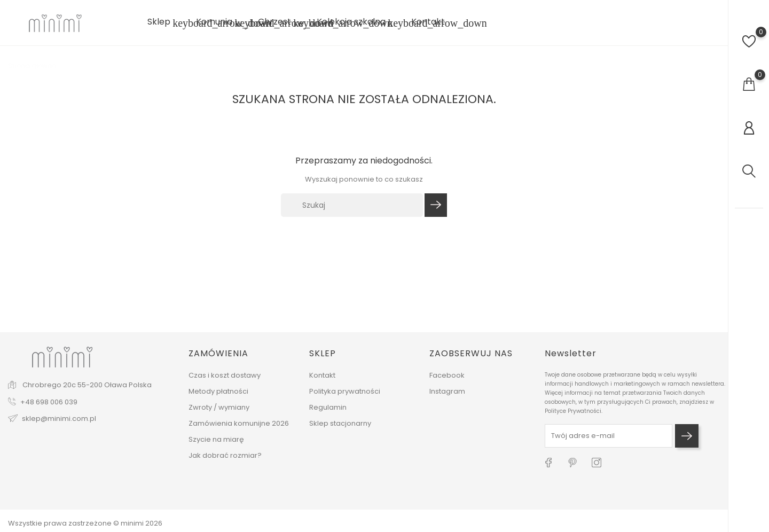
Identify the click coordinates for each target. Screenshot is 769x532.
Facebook (447, 375)
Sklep (165, 23)
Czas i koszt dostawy (225, 375)
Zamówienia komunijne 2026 (239, 423)
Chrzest (281, 23)
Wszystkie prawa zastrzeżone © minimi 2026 (85, 523)
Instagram (447, 391)
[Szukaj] (352, 205)
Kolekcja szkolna (358, 23)
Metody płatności (218, 391)
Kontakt (428, 22)
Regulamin (328, 407)
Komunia (221, 23)
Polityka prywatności (345, 391)
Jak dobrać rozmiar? (225, 455)
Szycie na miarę (216, 439)
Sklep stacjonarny (340, 423)
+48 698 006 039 (49, 402)
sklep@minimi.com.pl (59, 418)
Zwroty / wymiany (219, 407)
